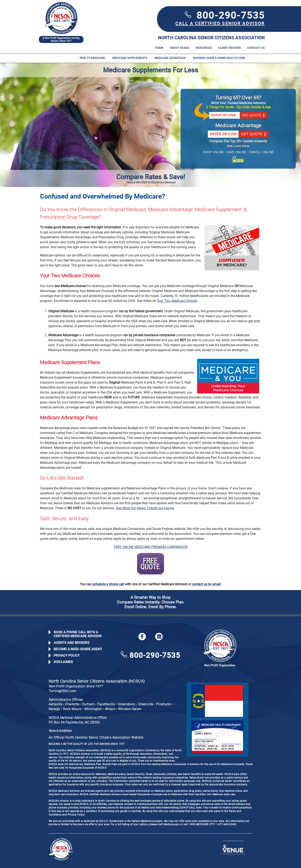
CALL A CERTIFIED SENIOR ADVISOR (220, 23)
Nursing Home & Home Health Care (219, 58)
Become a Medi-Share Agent (78, 649)
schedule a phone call (108, 584)
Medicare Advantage (170, 58)
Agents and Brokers (72, 643)
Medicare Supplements (130, 58)
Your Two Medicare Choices (177, 301)
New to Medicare (92, 58)
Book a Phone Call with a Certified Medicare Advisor (78, 634)
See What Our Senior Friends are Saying (145, 508)
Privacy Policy (67, 655)
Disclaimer (63, 662)
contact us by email (206, 584)
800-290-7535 (225, 15)
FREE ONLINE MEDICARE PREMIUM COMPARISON (151, 547)
